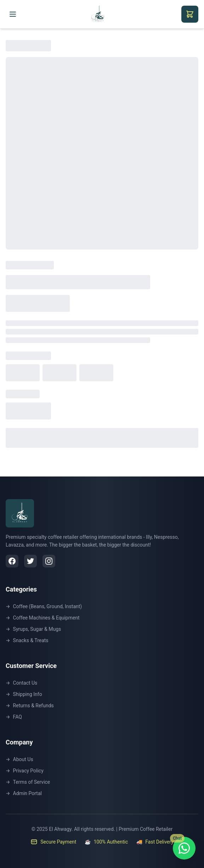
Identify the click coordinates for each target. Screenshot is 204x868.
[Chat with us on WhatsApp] (184, 848)
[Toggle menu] (13, 14)
